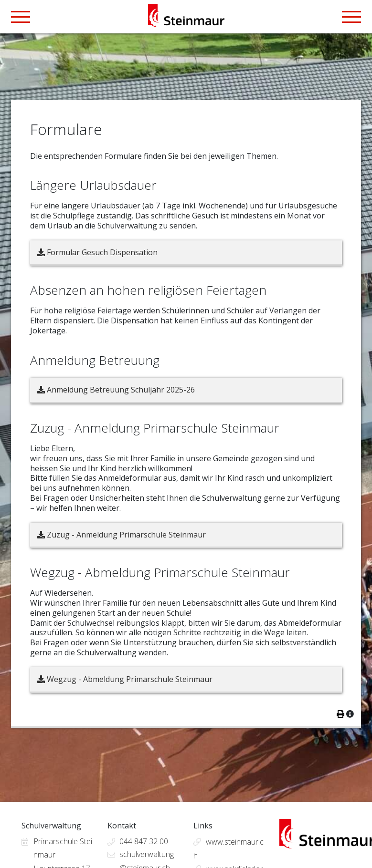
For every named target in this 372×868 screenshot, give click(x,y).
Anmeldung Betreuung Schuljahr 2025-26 (116, 390)
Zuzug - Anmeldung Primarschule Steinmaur (122, 535)
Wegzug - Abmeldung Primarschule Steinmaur (125, 679)
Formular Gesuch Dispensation (97, 252)
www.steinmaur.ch (229, 849)
